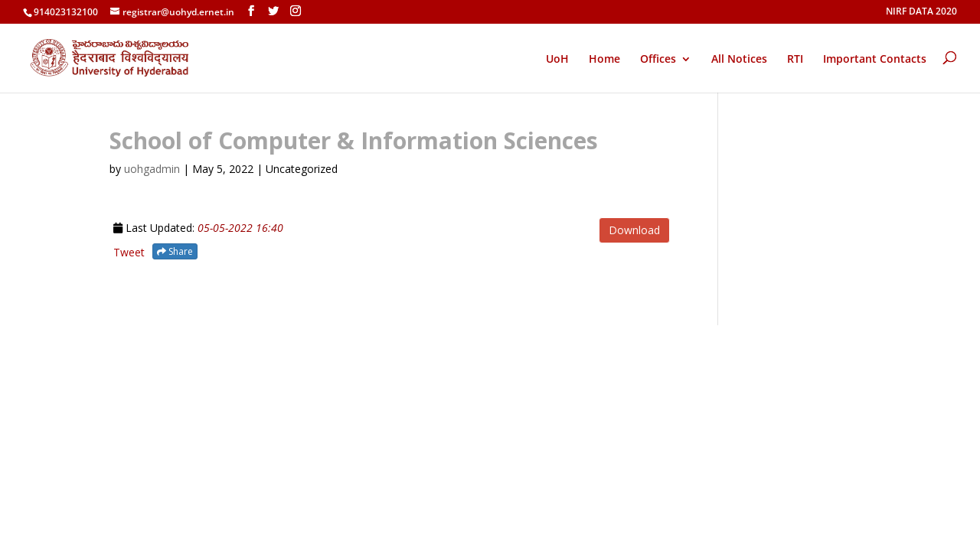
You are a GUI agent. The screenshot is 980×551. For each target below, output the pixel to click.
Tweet (129, 252)
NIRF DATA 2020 (921, 12)
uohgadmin (152, 169)
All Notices (739, 60)
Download (634, 230)
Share (175, 251)
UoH (557, 59)
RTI (795, 60)
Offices (658, 60)
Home (604, 60)
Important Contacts (875, 60)
